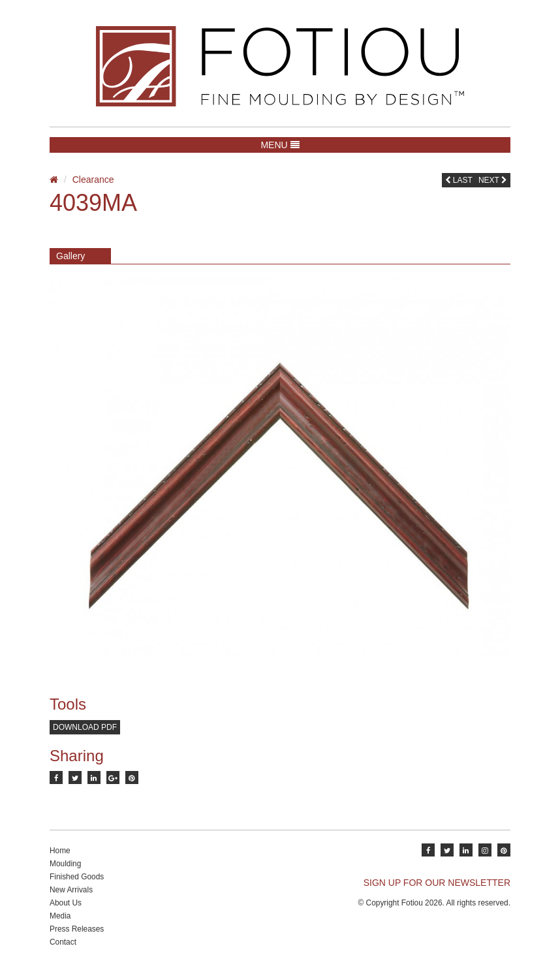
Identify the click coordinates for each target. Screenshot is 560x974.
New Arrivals (71, 890)
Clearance (93, 180)
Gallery (70, 256)
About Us (66, 903)
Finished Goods (77, 877)
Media (60, 916)
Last (459, 180)
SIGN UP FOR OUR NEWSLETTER (437, 883)
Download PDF (85, 727)
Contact (63, 942)
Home (60, 851)
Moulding (65, 864)
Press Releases (77, 929)
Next (493, 180)
